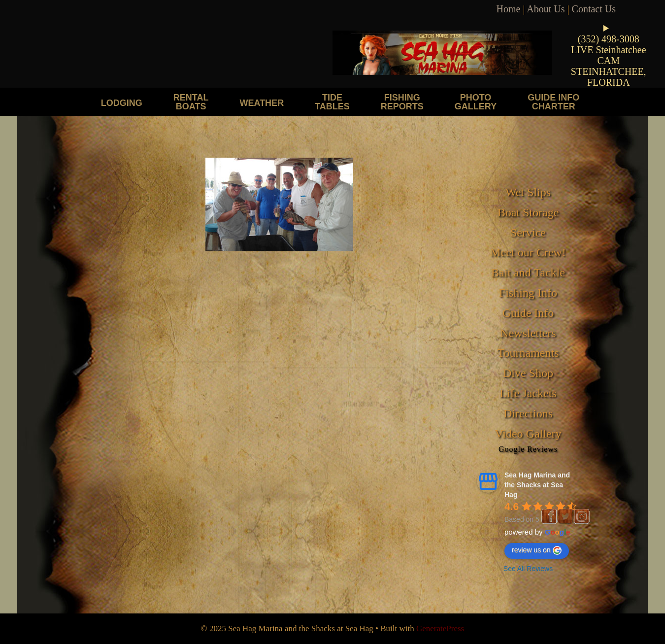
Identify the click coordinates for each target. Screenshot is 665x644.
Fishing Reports (402, 102)
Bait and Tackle (528, 272)
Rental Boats (191, 102)
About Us (546, 9)
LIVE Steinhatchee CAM (609, 55)
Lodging (122, 103)
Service (528, 233)
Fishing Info (528, 293)
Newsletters (528, 333)
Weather (262, 103)
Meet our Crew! (528, 252)
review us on (537, 550)
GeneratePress (440, 628)
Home (509, 9)
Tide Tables (332, 102)
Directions (528, 413)
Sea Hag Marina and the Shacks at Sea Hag (537, 485)
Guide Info (528, 313)
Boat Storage (528, 212)
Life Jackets (528, 393)
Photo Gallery (476, 102)
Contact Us (594, 9)
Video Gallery (528, 434)
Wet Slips (528, 192)
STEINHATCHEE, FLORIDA (609, 77)
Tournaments (528, 353)
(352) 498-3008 (609, 39)
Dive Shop (528, 373)
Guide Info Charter (553, 102)
